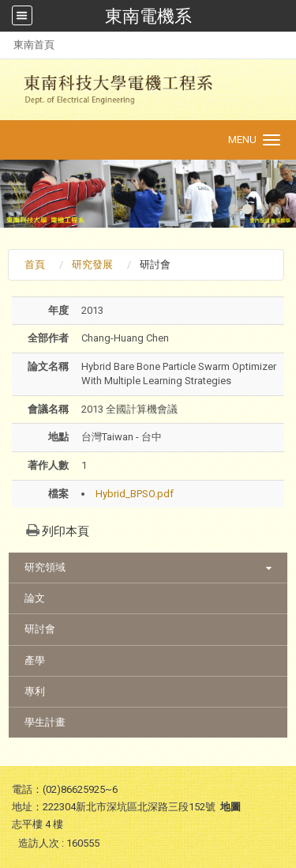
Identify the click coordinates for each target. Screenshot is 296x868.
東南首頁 (34, 45)
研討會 (40, 629)
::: (5, 45)
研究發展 (92, 264)
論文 (35, 598)
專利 (35, 691)
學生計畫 (45, 722)
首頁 (35, 264)
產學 (35, 660)
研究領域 (45, 567)
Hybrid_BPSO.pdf (135, 494)
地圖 (230, 807)
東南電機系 (148, 16)
